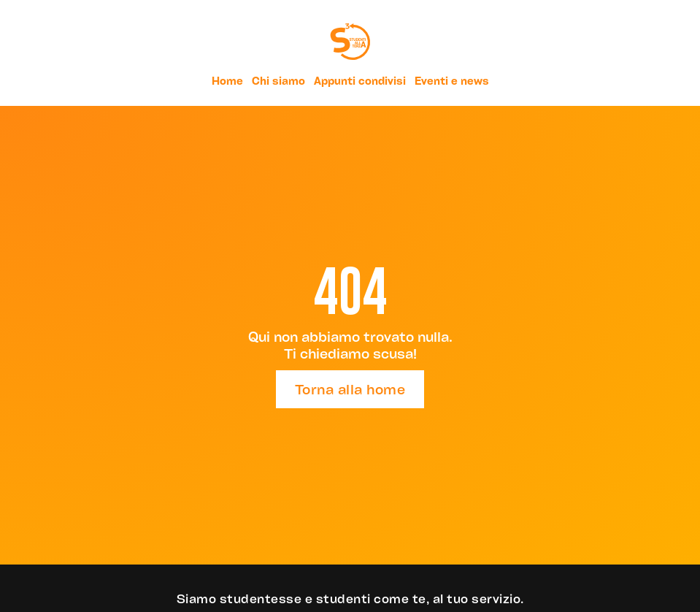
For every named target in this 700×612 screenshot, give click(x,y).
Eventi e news (452, 81)
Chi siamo (278, 81)
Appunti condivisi (360, 81)
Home (227, 81)
